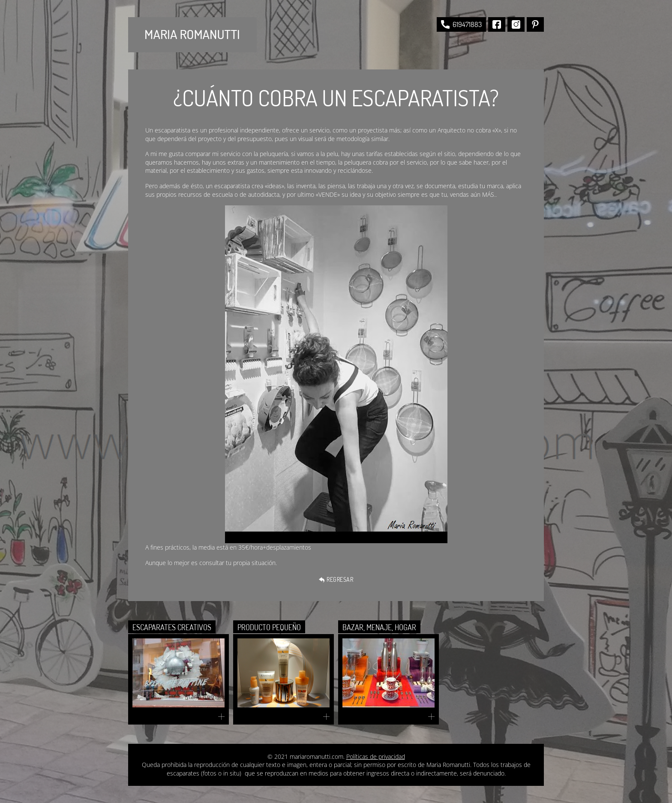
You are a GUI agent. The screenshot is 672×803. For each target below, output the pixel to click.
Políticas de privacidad (376, 756)
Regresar (336, 579)
